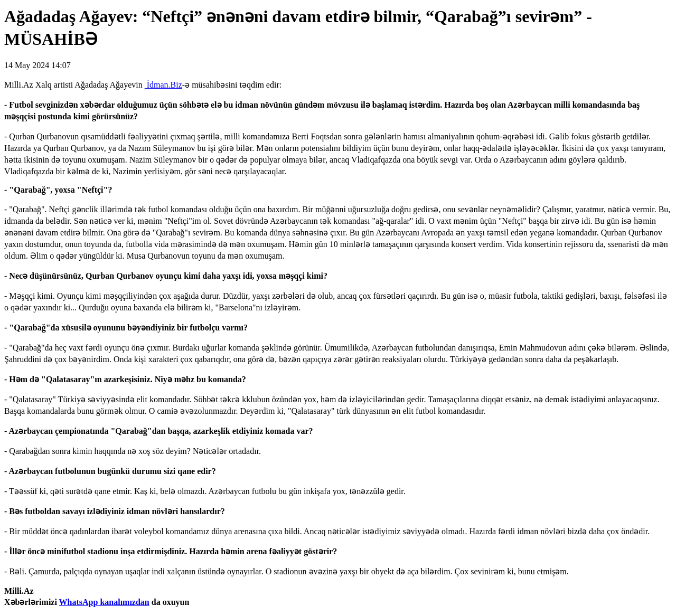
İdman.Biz (163, 85)
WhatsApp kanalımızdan (104, 602)
